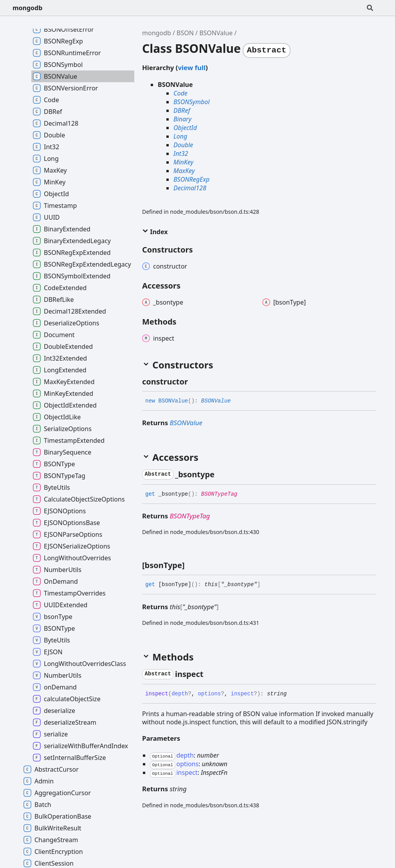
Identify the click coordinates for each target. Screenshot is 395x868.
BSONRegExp (191, 179)
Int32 (181, 153)
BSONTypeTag (219, 494)
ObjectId (185, 128)
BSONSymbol (191, 102)
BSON (185, 33)
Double (183, 145)
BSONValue (216, 33)
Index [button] (155, 232)
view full (191, 68)
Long (180, 136)
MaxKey (184, 171)
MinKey (183, 162)
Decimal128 (190, 188)
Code (180, 93)
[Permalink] (195, 382)
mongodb (27, 8)
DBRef (182, 110)
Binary (182, 119)
